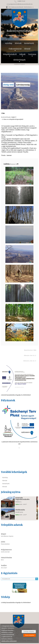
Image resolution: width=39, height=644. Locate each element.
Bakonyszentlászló (19, 31)
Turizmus (32, 54)
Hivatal (27, 49)
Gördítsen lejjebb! (19, 64)
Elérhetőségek (19, 60)
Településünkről (10, 54)
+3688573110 (19, 1)
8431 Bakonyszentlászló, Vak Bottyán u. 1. (20, 7)
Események (29, 43)
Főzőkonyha (20, 510)
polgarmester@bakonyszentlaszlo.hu (20, 4)
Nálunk (22, 54)
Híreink (18, 43)
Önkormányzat (15, 49)
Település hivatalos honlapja (19, 35)
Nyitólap (9, 43)
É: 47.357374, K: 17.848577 (12, 118)
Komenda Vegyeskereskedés (22, 498)
